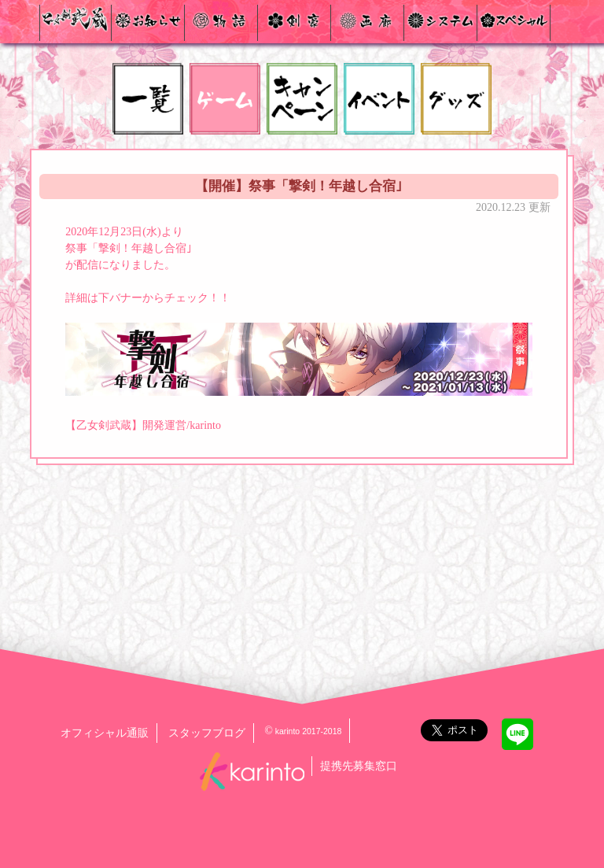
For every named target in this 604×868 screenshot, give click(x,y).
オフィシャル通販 (105, 733)
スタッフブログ (207, 733)
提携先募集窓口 (359, 766)
